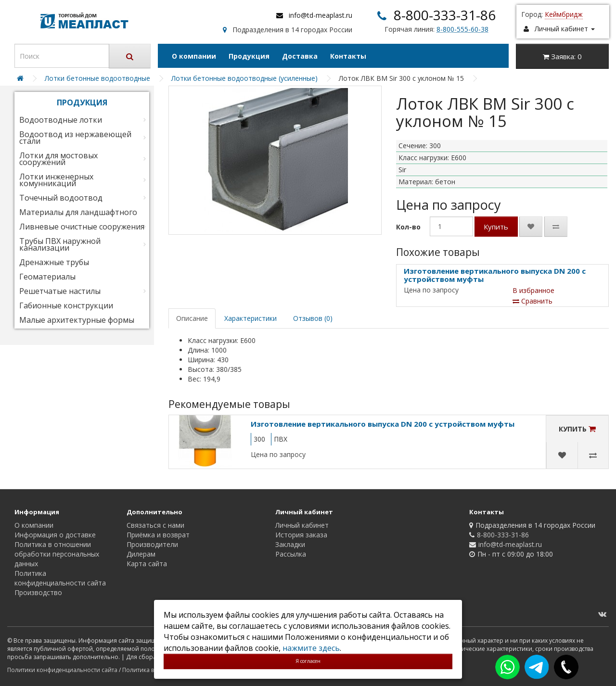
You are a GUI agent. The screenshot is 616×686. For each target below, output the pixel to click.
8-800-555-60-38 (462, 29)
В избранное (533, 290)
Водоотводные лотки (61, 120)
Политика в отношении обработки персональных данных (57, 554)
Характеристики (250, 318)
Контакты (348, 56)
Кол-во (408, 227)
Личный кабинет (302, 525)
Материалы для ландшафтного (78, 212)
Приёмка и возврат (158, 535)
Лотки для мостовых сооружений (58, 159)
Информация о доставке (55, 535)
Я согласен (308, 661)
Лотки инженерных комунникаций (56, 180)
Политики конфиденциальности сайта (62, 670)
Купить (496, 227)
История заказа (301, 535)
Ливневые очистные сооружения (82, 227)
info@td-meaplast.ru (321, 15)
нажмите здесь (311, 648)
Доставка (300, 56)
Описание (192, 318)
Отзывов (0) (313, 318)
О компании (194, 56)
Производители (152, 544)
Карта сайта (147, 564)
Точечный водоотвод (61, 198)
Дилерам (141, 554)
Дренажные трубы (54, 262)
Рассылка (291, 554)
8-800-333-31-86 (445, 15)
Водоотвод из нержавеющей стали (75, 138)
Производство (38, 592)
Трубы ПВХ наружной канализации (60, 244)
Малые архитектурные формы (77, 320)
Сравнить (533, 301)
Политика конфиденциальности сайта (60, 578)
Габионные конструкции (66, 305)
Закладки (290, 544)
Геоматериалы (47, 277)
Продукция (249, 56)
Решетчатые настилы (60, 291)
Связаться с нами (155, 525)
